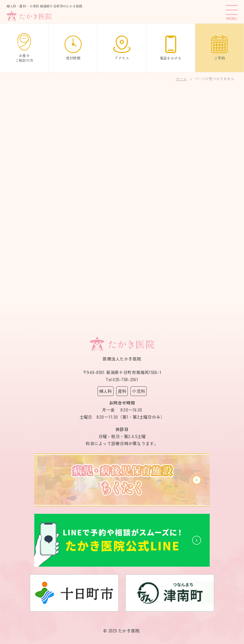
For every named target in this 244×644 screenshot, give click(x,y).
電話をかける (171, 48)
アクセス (122, 48)
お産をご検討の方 (24, 48)
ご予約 (219, 48)
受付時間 (73, 48)
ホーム (181, 79)
